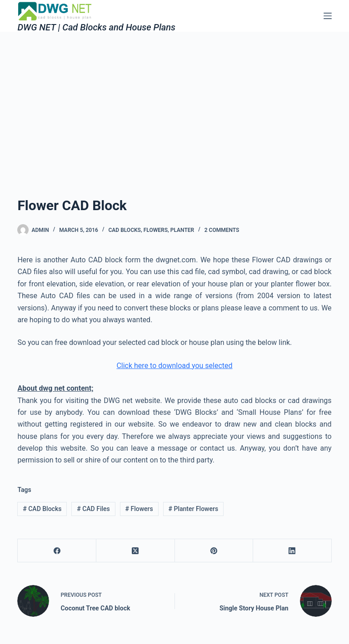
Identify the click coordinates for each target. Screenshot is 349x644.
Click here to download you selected (174, 366)
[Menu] (328, 16)
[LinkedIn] (292, 551)
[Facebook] (57, 551)
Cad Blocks (124, 230)
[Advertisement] (174, 100)
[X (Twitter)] (136, 551)
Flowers (156, 230)
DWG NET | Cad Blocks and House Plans (96, 27)
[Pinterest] (214, 551)
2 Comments (222, 230)
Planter (182, 230)
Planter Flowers (194, 509)
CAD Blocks (42, 509)
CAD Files (93, 509)
